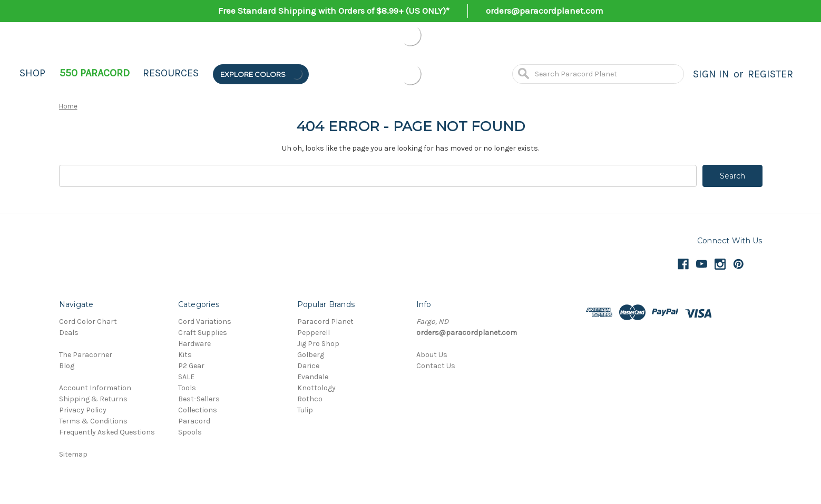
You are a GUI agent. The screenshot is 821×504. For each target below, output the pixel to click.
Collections (198, 410)
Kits (185, 355)
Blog (67, 366)
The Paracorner (86, 355)
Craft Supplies (203, 333)
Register (770, 74)
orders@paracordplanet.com (545, 11)
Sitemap (73, 454)
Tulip (305, 410)
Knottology (316, 388)
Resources (171, 73)
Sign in (711, 74)
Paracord (194, 421)
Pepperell (314, 333)
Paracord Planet (325, 322)
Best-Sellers (199, 399)
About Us (432, 355)
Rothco (310, 399)
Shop (32, 73)
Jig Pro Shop (318, 344)
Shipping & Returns (93, 399)
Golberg (311, 355)
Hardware (194, 344)
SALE (186, 377)
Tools (187, 388)
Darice (308, 366)
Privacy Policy (83, 410)
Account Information (95, 388)
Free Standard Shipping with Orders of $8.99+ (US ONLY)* (334, 11)
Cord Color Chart (88, 322)
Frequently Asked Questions (107, 432)
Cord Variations (205, 322)
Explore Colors (262, 74)
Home (68, 106)
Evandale (313, 377)
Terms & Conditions (93, 421)
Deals (69, 333)
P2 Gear (191, 366)
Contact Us (436, 366)
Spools (190, 432)
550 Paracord (95, 73)
